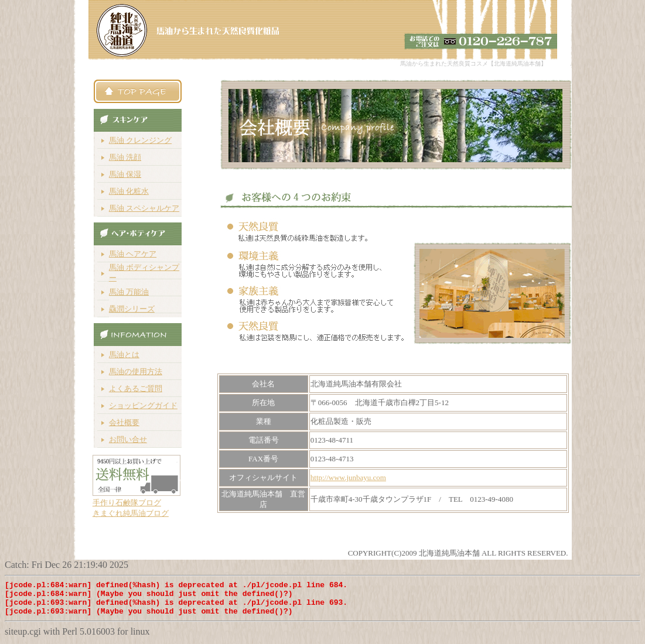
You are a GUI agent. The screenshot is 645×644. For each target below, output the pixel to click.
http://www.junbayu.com (348, 477)
